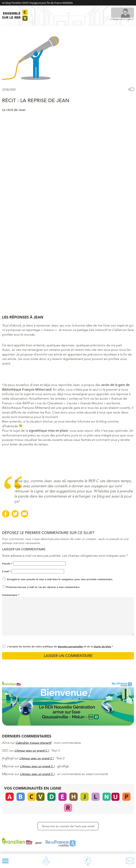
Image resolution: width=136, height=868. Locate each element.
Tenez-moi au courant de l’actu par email (68, 826)
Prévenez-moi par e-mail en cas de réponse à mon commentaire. (42, 587)
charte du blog (102, 646)
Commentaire (11, 595)
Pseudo (7, 563)
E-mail (6, 571)
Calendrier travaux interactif (33, 743)
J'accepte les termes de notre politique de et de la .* (60, 646)
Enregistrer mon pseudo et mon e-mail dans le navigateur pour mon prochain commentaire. (60, 579)
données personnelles (70, 646)
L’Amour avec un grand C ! (32, 751)
